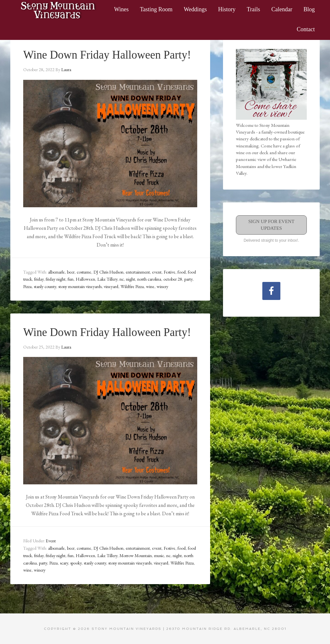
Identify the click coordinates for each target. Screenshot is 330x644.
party (188, 279)
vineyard (111, 286)
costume (84, 272)
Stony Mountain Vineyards (59, 10)
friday (39, 279)
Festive (170, 272)
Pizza (27, 286)
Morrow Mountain (136, 555)
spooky (76, 562)
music (159, 555)
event (157, 272)
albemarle (56, 272)
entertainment (138, 272)
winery (162, 286)
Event (51, 540)
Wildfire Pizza (132, 286)
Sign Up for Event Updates (271, 225)
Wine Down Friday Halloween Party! (110, 55)
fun (71, 279)
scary (64, 562)
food (182, 272)
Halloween (85, 279)
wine (150, 286)
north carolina (149, 279)
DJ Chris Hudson (108, 272)
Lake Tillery (107, 279)
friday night (56, 279)
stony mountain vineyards (80, 286)
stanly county (45, 286)
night (131, 279)
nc (122, 279)
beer (71, 272)
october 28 (173, 279)
